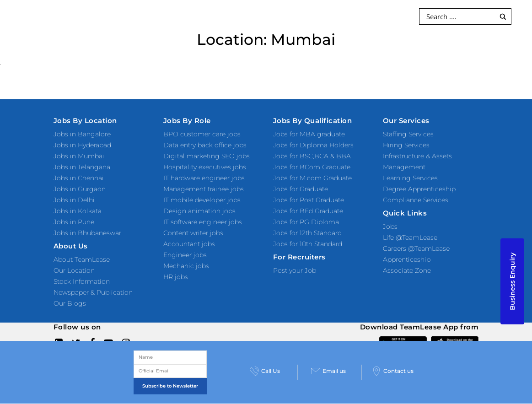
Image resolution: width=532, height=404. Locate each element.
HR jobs (176, 277)
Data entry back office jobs (205, 145)
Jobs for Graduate (301, 189)
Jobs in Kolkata (78, 211)
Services (168, 16)
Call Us (265, 371)
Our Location (74, 270)
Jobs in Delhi (74, 200)
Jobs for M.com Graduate (312, 178)
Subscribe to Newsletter (170, 386)
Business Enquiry (512, 281)
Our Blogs (70, 303)
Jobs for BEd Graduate (308, 211)
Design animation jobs (199, 211)
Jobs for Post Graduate (309, 200)
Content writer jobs (193, 233)
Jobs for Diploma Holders (313, 145)
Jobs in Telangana (82, 167)
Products (214, 16)
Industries (263, 16)
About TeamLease (82, 259)
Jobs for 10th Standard (308, 244)
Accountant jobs (189, 244)
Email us (328, 371)
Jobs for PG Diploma (306, 222)
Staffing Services (408, 134)
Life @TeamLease (410, 237)
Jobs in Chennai (79, 178)
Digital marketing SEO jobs (207, 156)
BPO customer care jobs (202, 134)
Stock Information (82, 281)
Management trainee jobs (204, 189)
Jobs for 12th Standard (307, 233)
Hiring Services (406, 145)
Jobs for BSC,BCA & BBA (312, 156)
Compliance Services (416, 200)
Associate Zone (407, 270)
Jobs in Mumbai (79, 156)
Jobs (390, 226)
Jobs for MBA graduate (309, 134)
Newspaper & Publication (93, 292)
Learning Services (410, 178)
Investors (363, 16)
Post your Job (295, 270)
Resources (314, 16)
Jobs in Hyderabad (82, 145)
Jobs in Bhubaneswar (87, 233)
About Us (266, 48)
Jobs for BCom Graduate (312, 167)
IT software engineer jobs (203, 222)
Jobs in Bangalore (82, 134)
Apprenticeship (407, 259)
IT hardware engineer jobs (204, 178)
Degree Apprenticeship (419, 189)
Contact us (393, 371)
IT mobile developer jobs (202, 200)
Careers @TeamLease (416, 248)
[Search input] (459, 16)
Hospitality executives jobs (205, 167)
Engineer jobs (185, 255)
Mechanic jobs (186, 266)
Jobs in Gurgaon (80, 189)
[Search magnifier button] (503, 17)
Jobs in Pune (74, 222)
